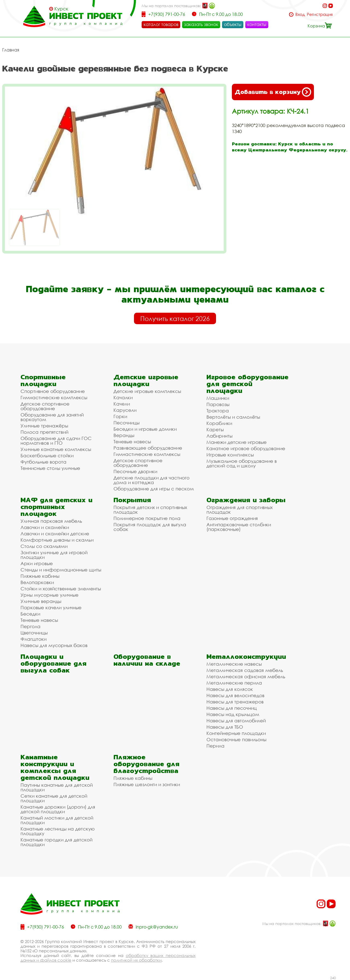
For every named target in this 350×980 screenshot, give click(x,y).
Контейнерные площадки (236, 733)
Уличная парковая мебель (51, 521)
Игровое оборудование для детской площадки (247, 384)
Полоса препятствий (44, 432)
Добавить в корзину (273, 92)
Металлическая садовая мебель (245, 670)
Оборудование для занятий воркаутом (52, 417)
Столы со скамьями (44, 546)
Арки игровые (37, 563)
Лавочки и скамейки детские (55, 534)
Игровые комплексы (230, 455)
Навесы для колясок (230, 689)
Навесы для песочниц (232, 708)
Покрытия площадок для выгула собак (150, 527)
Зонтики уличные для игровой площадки (54, 555)
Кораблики (219, 423)
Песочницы (126, 423)
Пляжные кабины (40, 576)
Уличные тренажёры (44, 426)
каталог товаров (161, 24)
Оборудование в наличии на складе (147, 660)
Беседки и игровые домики (145, 429)
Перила (215, 746)
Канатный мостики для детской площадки (57, 820)
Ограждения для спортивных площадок (240, 510)
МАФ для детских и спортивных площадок (56, 507)
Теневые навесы (132, 442)
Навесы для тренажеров (235, 702)
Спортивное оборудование (53, 391)
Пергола (30, 626)
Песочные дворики (135, 471)
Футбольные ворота (43, 462)
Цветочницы (34, 633)
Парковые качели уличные (51, 607)
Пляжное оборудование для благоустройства (146, 764)
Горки (120, 416)
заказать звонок (201, 24)
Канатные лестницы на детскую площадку (58, 831)
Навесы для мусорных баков (54, 645)
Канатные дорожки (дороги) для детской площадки (58, 809)
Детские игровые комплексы (147, 391)
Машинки (218, 398)
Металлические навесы (234, 664)
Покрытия (132, 500)
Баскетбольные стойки (47, 455)
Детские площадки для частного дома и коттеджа (151, 480)
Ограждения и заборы (246, 500)
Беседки (30, 614)
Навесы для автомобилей (236, 721)
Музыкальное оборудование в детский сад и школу (242, 463)
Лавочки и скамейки (45, 527)
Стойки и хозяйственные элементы (61, 589)
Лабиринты (219, 436)
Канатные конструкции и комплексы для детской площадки (55, 767)
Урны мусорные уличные (49, 595)
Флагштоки (33, 639)
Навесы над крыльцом (233, 714)
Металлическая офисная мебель (246, 676)
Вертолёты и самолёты (233, 417)
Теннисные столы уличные (50, 468)
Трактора (218, 411)
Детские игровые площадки (146, 380)
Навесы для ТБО (225, 727)
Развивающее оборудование (148, 448)
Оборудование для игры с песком (154, 489)
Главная (11, 50)
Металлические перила (234, 683)
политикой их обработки (136, 960)
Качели (122, 404)
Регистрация (320, 14)
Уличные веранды (41, 601)
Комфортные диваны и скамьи (57, 540)
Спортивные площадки (43, 380)
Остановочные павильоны (236, 739)
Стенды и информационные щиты (61, 570)
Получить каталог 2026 (175, 318)
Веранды (124, 435)
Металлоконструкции (246, 656)
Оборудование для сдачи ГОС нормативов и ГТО (56, 441)
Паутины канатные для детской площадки (57, 787)
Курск (61, 9)
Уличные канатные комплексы (56, 449)
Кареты (215, 429)
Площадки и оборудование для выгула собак (53, 663)
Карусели (125, 410)
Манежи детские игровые (237, 442)
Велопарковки (37, 582)
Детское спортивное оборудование (45, 406)
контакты (257, 24)
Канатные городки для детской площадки (56, 842)
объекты (233, 24)
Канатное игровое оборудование (246, 448)
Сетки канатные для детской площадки (54, 798)
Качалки (123, 397)
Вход (300, 14)
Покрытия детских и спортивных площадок (150, 510)
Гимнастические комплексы (54, 397)
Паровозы (218, 404)
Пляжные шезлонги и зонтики (147, 784)
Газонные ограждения (232, 518)
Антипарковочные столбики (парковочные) (239, 527)
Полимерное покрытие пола (147, 518)
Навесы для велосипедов (235, 695)
